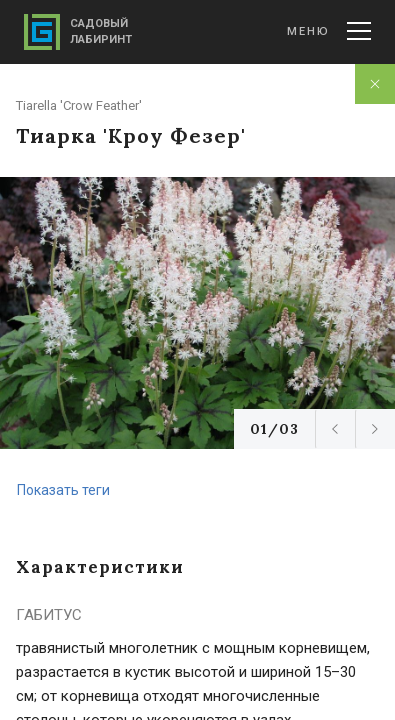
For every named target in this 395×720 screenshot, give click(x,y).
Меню (329, 31)
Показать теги (63, 490)
